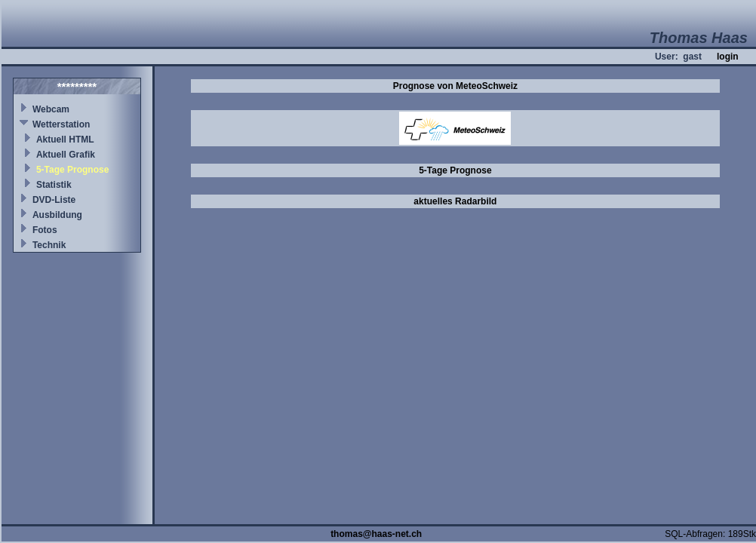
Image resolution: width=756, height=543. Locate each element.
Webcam (51, 109)
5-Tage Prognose (72, 170)
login (728, 57)
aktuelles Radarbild (455, 201)
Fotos (45, 230)
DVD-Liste (54, 200)
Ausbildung (57, 215)
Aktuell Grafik (66, 155)
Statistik (54, 185)
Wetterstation (61, 124)
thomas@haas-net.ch (376, 534)
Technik (49, 245)
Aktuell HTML (65, 140)
